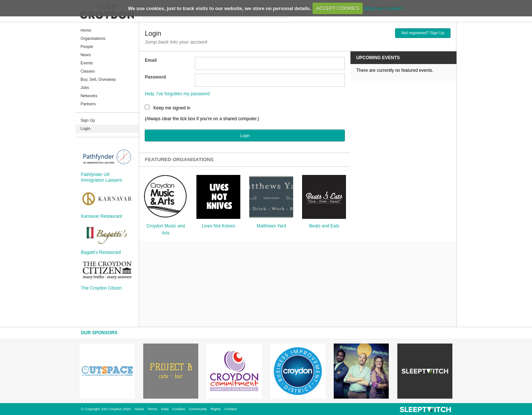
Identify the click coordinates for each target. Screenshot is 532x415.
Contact (230, 409)
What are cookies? (384, 8)
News (86, 55)
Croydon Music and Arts (166, 229)
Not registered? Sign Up (423, 33)
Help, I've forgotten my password (177, 94)
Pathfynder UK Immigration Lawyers (102, 177)
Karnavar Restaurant (102, 216)
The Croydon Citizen (101, 288)
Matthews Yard (271, 226)
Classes (88, 71)
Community (198, 409)
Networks (89, 96)
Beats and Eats (324, 226)
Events (87, 63)
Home (86, 30)
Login (86, 128)
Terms (153, 409)
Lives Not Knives (219, 226)
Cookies (179, 409)
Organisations (93, 38)
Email (151, 60)
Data (165, 409)
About (139, 409)
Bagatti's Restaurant (101, 252)
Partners (88, 104)
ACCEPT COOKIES (338, 8)
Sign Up (88, 120)
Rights (216, 409)
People (87, 47)
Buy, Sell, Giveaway (98, 79)
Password (155, 77)
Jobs (85, 87)
